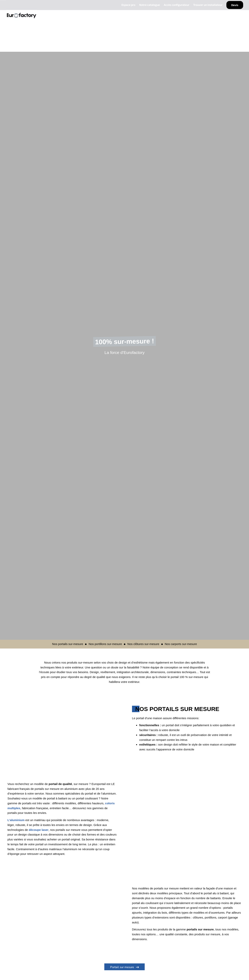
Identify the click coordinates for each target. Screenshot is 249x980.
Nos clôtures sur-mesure (143, 644)
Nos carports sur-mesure (181, 644)
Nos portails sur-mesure (68, 644)
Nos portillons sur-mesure (105, 644)
